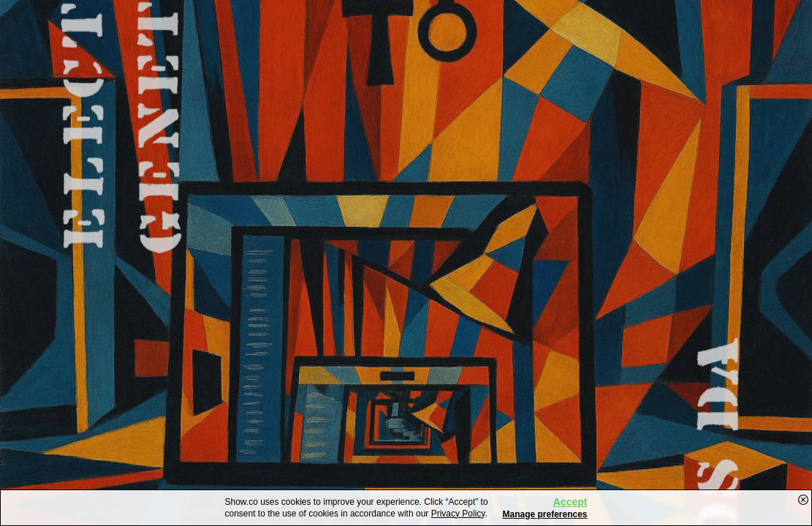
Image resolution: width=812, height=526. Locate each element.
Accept (570, 502)
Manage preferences (545, 514)
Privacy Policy (458, 514)
